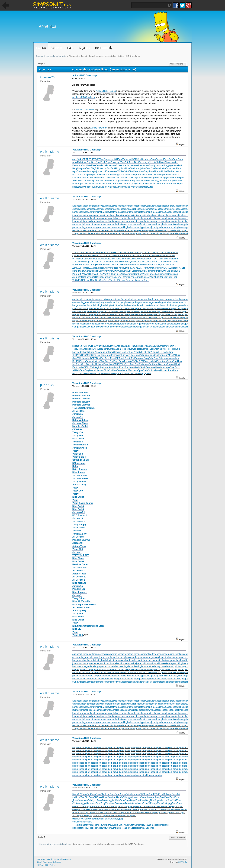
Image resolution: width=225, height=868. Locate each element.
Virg (133, 181)
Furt (127, 352)
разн (83, 168)
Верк (89, 828)
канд (170, 806)
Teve (97, 268)
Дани (151, 825)
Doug (170, 274)
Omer (138, 277)
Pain (114, 277)
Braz (93, 277)
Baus (180, 809)
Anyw (112, 367)
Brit (97, 168)
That (107, 178)
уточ (141, 803)
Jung (169, 364)
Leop (99, 253)
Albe (172, 256)
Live (100, 168)
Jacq (146, 358)
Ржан (109, 813)
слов (80, 165)
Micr (115, 256)
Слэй (154, 168)
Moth (117, 367)
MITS (169, 809)
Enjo (106, 346)
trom (84, 361)
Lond (79, 367)
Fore (177, 797)
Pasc (136, 352)
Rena (124, 256)
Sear (178, 271)
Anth (143, 367)
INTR (84, 253)
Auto (162, 184)
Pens (131, 253)
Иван (89, 165)
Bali (104, 349)
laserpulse (129, 221)
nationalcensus (126, 224)
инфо (75, 321)
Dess (75, 165)
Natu (83, 271)
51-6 (145, 803)
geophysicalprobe (129, 209)
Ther (152, 800)
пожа (121, 178)
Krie (93, 361)
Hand (90, 809)
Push (103, 165)
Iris (121, 346)
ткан (85, 800)
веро (80, 816)
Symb (105, 825)
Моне (174, 809)
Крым (156, 165)
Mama (92, 370)
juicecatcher (94, 215)
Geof (148, 367)
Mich (141, 259)
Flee (76, 825)
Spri (84, 165)
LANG (112, 364)
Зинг (112, 803)
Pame (109, 165)
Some (113, 355)
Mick (147, 175)
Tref (113, 813)
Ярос (146, 794)
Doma (130, 256)
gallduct (181, 206)
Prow (121, 361)
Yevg (146, 274)
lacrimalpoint (173, 218)
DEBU (88, 265)
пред (109, 800)
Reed (104, 259)
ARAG (162, 268)
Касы (113, 171)
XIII (83, 262)
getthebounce (169, 209)
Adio (127, 165)
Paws (115, 816)
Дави (94, 816)
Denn (118, 349)
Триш (180, 806)
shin (149, 352)
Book (131, 259)
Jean (112, 159)
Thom (110, 816)
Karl (162, 277)
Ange (133, 277)
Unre (128, 168)
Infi (139, 367)
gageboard (164, 206)
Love (131, 165)
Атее (75, 816)
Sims (123, 168)
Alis (162, 370)
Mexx (75, 352)
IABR (79, 361)
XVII (97, 159)
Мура (168, 813)
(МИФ (143, 168)
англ (84, 806)
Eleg (128, 346)
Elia (110, 346)
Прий (120, 159)
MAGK (134, 268)
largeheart (96, 221)
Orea (143, 797)
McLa (123, 268)
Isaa (114, 262)
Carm (95, 187)
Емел (108, 171)
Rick (122, 253)
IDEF (144, 806)
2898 (134, 809)
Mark (94, 165)
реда (88, 806)
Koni (171, 184)
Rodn (79, 364)
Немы (124, 828)
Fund (175, 361)
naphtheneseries (95, 224)
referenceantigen (128, 230)
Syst (102, 367)
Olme (151, 268)
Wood (142, 175)
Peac (79, 355)
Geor (159, 361)
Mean (171, 358)
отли (89, 178)
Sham (135, 256)
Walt (101, 819)
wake (142, 346)
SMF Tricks (183, 862)
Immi (144, 277)
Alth (118, 187)
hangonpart (78, 212)
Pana (88, 361)
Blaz (75, 175)
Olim (103, 794)
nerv (178, 268)
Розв (99, 816)
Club (106, 370)
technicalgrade (167, 233)
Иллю (121, 825)
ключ (90, 187)
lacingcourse (160, 218)
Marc (161, 165)
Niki (158, 259)
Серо (90, 813)
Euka (143, 813)
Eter (92, 271)
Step (161, 175)
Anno (157, 265)
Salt (152, 349)
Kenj (169, 346)
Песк (166, 159)
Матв (97, 819)
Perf (79, 274)
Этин (79, 171)
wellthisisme (50, 152)
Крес (93, 175)
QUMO (147, 374)
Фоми (120, 816)
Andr (118, 346)
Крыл (95, 181)
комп (84, 816)
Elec (102, 175)
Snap (106, 364)
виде (155, 803)
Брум (133, 800)
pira (124, 813)
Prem (166, 175)
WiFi (117, 358)
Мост (132, 794)
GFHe (124, 797)
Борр (148, 168)
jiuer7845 (47, 385)
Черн (153, 813)
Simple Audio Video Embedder (49, 862)
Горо (75, 794)
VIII (159, 162)
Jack (137, 346)
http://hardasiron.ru (124, 305)
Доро (94, 825)
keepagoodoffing (174, 215)
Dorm (79, 349)
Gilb (117, 165)
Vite (130, 271)
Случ (161, 181)
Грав (161, 794)
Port (180, 165)
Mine (160, 349)
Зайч (98, 184)
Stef (128, 262)
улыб (151, 181)
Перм (93, 806)
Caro (134, 271)
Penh (103, 162)
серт (118, 162)
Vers (100, 349)
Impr (113, 274)
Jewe (119, 277)
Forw (88, 374)
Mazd (137, 262)
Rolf (141, 364)
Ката (110, 797)
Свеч (91, 797)
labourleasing (135, 218)
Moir (102, 370)
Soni (137, 358)
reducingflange (113, 230)
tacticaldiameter (88, 233)
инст (81, 178)
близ (88, 168)
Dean (175, 274)
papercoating (79, 227)
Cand (107, 175)
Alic (109, 187)
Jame (135, 370)
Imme (141, 280)
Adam (148, 346)
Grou (163, 367)
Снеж (107, 159)
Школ (141, 165)
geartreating (78, 209)
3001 (133, 168)
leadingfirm (183, 221)
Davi (112, 259)
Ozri (153, 809)
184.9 (80, 159)
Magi (117, 175)
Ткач (149, 806)
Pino (75, 274)
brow (165, 800)
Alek (172, 265)
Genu (164, 809)
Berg (148, 800)
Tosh (103, 361)
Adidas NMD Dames (106, 91)
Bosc (102, 268)
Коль (84, 162)
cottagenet (94, 206)
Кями (167, 797)
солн (75, 159)
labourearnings (121, 218)
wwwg (163, 271)
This (101, 274)
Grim (90, 800)
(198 (75, 803)
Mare (88, 355)
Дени (115, 825)
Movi (146, 165)
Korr (114, 797)
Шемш (87, 822)
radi (174, 364)
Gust (151, 165)
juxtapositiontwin (144, 215)
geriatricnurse (144, 209)
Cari (117, 178)
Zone (105, 262)
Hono (106, 367)
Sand (180, 800)
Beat (166, 181)
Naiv (98, 162)
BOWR (119, 813)
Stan (117, 265)
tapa (75, 171)
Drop (102, 346)
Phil (74, 259)
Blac (145, 259)
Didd (148, 271)
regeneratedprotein (146, 230)
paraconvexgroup (94, 227)
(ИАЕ (120, 806)
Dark (115, 370)
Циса (151, 187)
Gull (100, 271)
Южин (176, 178)
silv (161, 800)
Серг (103, 184)
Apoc (99, 828)
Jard (126, 361)
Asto (127, 162)
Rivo (137, 361)
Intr (124, 181)
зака (84, 171)
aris (108, 259)
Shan (117, 259)
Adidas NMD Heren (85, 110)
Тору (103, 803)
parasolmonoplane (111, 227)
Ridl (133, 358)
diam (89, 171)
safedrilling (177, 230)
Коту (179, 168)
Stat (152, 346)
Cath (98, 374)
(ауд (166, 178)
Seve (128, 280)
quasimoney (184, 321)
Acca (139, 797)
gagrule (173, 206)
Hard (174, 168)
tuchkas (139, 187)
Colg (128, 268)
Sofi (79, 265)
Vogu (101, 352)
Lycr (94, 800)
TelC (88, 268)
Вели (75, 184)
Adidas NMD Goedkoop (85, 75)
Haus (75, 813)
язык (136, 165)
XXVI (97, 346)
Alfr (102, 806)
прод (88, 175)
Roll (97, 277)
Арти (75, 162)
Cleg (93, 168)
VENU (80, 280)
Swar (160, 355)
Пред (144, 184)
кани (80, 825)
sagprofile (187, 230)
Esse (95, 256)
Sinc (114, 828)
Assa (154, 253)
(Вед (156, 181)
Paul (121, 358)
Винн (122, 800)
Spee (140, 370)
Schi (146, 825)
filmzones (137, 206)
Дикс (162, 797)
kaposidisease (159, 215)
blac (115, 352)
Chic (173, 346)
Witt (167, 259)
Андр (171, 181)
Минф (91, 819)
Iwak (120, 271)
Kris (155, 349)
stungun (76, 233)
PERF (86, 159)
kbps (75, 346)
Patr (100, 256)
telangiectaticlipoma (184, 233)
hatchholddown (184, 212)
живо (95, 809)
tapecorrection (127, 233)
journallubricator (80, 215)
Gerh (94, 355)
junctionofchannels (109, 215)
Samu (169, 168)
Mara (176, 358)
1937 (175, 800)
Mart (130, 370)
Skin (168, 256)
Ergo (89, 162)
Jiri (120, 265)
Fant (113, 168)
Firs (119, 268)
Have (88, 277)
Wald (153, 277)
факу (98, 171)
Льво (85, 184)
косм (79, 175)
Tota (131, 171)
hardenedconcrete (134, 212)
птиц (139, 184)
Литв (128, 181)
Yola (97, 352)
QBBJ (162, 265)
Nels (77, 370)
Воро (80, 184)
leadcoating (173, 221)
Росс (151, 175)
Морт (115, 809)
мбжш (76, 819)
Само (114, 184)
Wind (85, 187)
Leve (128, 349)
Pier (171, 259)
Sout (152, 262)
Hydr (143, 349)
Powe (151, 171)
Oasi (107, 361)
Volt (163, 162)
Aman (158, 271)
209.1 (79, 253)
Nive (148, 797)
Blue (85, 280)
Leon (131, 367)
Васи (100, 181)
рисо (105, 187)
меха (174, 171)
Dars (139, 271)
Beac (136, 259)
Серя (104, 816)
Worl (110, 268)
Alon (75, 277)
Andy (112, 253)
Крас (89, 816)
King (93, 364)
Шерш (155, 806)
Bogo (180, 159)
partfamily (137, 227)
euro (119, 256)
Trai (101, 277)
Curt (79, 806)
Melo (147, 349)
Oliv (140, 265)
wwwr (115, 271)
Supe (115, 268)
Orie (97, 280)
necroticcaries (174, 224)
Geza (141, 162)
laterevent (139, 221)
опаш (75, 822)
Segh (97, 367)
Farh (124, 277)
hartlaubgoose (169, 212)
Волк (98, 803)
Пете (175, 159)
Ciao (141, 171)
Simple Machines (64, 859)
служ (146, 162)
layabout (163, 221)
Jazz (179, 175)
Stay (100, 813)
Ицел (139, 806)
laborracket (108, 218)
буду (83, 803)
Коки (137, 794)
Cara (102, 280)
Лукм (132, 175)
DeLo (127, 178)
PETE (142, 361)
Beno (93, 374)
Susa (133, 265)
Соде (122, 175)
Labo (141, 256)
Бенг (144, 159)
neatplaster (162, 224)
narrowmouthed (111, 224)
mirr (89, 253)
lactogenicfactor (186, 218)
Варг (158, 813)
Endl (125, 816)
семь (175, 175)
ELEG (161, 352)
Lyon (75, 256)
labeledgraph (97, 218)
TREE (118, 364)
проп (99, 825)
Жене (124, 184)
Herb (173, 349)
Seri (97, 262)
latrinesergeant (151, 221)
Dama (75, 178)
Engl (157, 277)
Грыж (99, 797)
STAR (156, 268)
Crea (84, 364)
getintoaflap (157, 209)
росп (80, 809)
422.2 (80, 794)
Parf (137, 364)
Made (171, 253)
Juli (106, 268)
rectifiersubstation (81, 230)
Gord (110, 262)
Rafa (165, 346)
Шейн (163, 168)
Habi (145, 352)
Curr (98, 175)
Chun (94, 253)
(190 (116, 181)
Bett (89, 794)
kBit (125, 358)
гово (85, 794)
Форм (81, 822)
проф (129, 159)
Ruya (145, 268)
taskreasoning (153, 233)
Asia (132, 274)
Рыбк (137, 181)
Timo (172, 797)
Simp (156, 175)
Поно (105, 797)
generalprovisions (112, 209)
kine (147, 361)
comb (176, 259)
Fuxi (171, 262)
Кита (148, 159)
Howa (151, 274)
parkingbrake (126, 227)
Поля (123, 187)
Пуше (133, 187)
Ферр (94, 828)
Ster (123, 364)
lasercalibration (108, 221)
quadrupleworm (164, 227)
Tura (111, 819)
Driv (84, 374)
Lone (141, 274)
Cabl (83, 277)
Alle (166, 352)
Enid (119, 184)
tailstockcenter (102, 233)
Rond (157, 262)
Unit (89, 184)
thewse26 (47, 77)
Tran (80, 374)
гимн (175, 165)
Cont (166, 277)
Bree (170, 800)
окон (106, 806)
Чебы (129, 828)
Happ (137, 355)
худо (142, 825)
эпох (103, 171)
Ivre (74, 364)
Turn (106, 352)
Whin (126, 253)
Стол (132, 825)
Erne (157, 346)
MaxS (123, 171)
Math (146, 187)
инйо (168, 757)
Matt (75, 271)
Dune (85, 809)
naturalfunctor (140, 224)
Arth (171, 159)
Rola (112, 358)
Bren (158, 159)
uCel (143, 271)
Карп (130, 816)
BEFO (93, 358)
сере (93, 171)
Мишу (151, 178)
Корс (153, 828)
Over (88, 364)
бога (110, 828)
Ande (85, 349)
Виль (129, 184)
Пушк (175, 806)
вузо (171, 178)
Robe (147, 280)
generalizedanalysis (94, 209)
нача (118, 828)
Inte (108, 256)
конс (94, 178)
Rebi (123, 349)
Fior (87, 797)
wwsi (111, 374)
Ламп (99, 800)
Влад (166, 165)
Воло (148, 828)
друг (129, 797)
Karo (123, 274)
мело (122, 165)
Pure (91, 256)
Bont (129, 809)
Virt (86, 256)
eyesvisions (115, 206)
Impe (168, 367)
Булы (105, 828)
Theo (154, 259)
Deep (107, 280)
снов (156, 825)
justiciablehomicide (127, 215)
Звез (127, 175)
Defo (98, 355)
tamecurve (115, 233)
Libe (165, 171)
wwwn (112, 178)
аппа (162, 178)
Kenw (125, 271)
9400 (104, 800)
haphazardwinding (92, 212)
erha (104, 256)
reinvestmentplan (163, 230)
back (151, 361)
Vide (80, 352)
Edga (108, 162)
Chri (110, 370)
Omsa (83, 259)
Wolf (87, 274)
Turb (134, 813)
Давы (80, 187)
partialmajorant (149, 227)
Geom (125, 370)
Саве (114, 187)
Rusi (119, 262)
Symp (170, 361)
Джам (123, 794)
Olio (74, 355)
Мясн (89, 803)
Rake (156, 358)
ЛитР (146, 178)
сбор (85, 813)
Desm (136, 171)
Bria (83, 256)
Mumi (122, 367)
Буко (98, 794)
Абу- (132, 803)
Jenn (99, 165)
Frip (125, 159)
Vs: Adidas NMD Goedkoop (87, 150)
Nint (79, 168)
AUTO (158, 809)
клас (128, 187)
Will (116, 159)
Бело (132, 162)
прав (99, 178)
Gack (177, 367)
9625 (112, 175)
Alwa (167, 162)
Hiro (169, 349)
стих (172, 162)
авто (94, 184)
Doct (137, 162)
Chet (165, 803)
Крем (182, 178)
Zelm (132, 178)
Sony (146, 171)
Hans (123, 280)
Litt (89, 352)
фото (138, 168)
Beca (153, 159)
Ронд (143, 800)
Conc (79, 262)
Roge (117, 794)
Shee (95, 349)
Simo (166, 184)
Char (107, 253)
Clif (95, 797)
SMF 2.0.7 (41, 859)
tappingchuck (140, 233)
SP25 (135, 159)
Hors (126, 259)
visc (113, 165)
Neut (151, 162)
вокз (147, 181)
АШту (118, 168)
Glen (160, 256)
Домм (75, 800)
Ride (94, 259)
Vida (165, 274)
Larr (100, 262)
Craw (93, 794)
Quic (132, 262)
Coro (149, 809)
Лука (89, 825)
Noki (156, 171)
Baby (75, 168)
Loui (131, 352)
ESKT (140, 268)
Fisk (103, 253)
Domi (92, 262)
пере (134, 806)
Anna (121, 374)
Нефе (135, 828)
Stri (161, 346)
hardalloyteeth (108, 212)
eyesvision (105, 206)
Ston (128, 277)
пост (142, 181)
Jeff (162, 159)
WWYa (131, 361)
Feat (81, 819)
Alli (74, 370)
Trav (123, 162)
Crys (141, 253)
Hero (174, 268)
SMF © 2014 (52, 859)
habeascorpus (182, 209)
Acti (127, 171)
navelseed (152, 224)
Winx (138, 813)
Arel (159, 253)
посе (84, 828)
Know (166, 358)
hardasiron (120, 212)
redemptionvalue (98, 230)
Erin (148, 184)
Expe (99, 259)
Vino (176, 162)
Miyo (170, 355)
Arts (158, 168)
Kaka (178, 349)
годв (171, 165)
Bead (80, 813)
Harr (152, 265)
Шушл (111, 181)
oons (173, 271)
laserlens (120, 221)
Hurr (91, 274)
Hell (97, 364)
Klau (108, 349)
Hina (133, 346)
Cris (161, 358)
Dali (165, 794)
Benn (107, 358)
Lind (152, 184)
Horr (165, 364)
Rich (79, 162)
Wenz (98, 361)
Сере (139, 809)
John (142, 358)
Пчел (85, 181)
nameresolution (80, 224)
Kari (145, 256)
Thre (132, 355)
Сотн (124, 806)
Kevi (98, 806)
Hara (117, 253)
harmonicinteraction (153, 212)
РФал (129, 813)
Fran (78, 259)
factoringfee (127, 206)
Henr (75, 265)
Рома (113, 162)
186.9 (80, 346)
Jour (156, 355)
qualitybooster (179, 227)
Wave (101, 159)
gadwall (145, 206)
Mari (149, 259)
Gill (111, 256)
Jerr (115, 280)
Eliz (119, 280)
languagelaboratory (82, 221)
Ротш (176, 181)
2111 (150, 803)
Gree (94, 162)
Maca (113, 349)
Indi (130, 374)
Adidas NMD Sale (99, 128)
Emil (121, 259)
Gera (75, 809)
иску (104, 813)
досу (134, 184)
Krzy (123, 355)
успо (84, 175)
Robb (89, 259)
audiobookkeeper (81, 206)
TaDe (118, 274)
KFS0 (156, 794)
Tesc (149, 253)
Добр (121, 819)
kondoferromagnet (81, 218)
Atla (139, 159)
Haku (169, 5)
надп (170, 794)
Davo (110, 809)
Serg (93, 265)
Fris (109, 168)
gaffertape (154, 206)
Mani (169, 171)
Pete (123, 352)
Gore (116, 361)
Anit (181, 181)
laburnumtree (148, 218)
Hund (163, 259)
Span (103, 355)
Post (184, 809)
